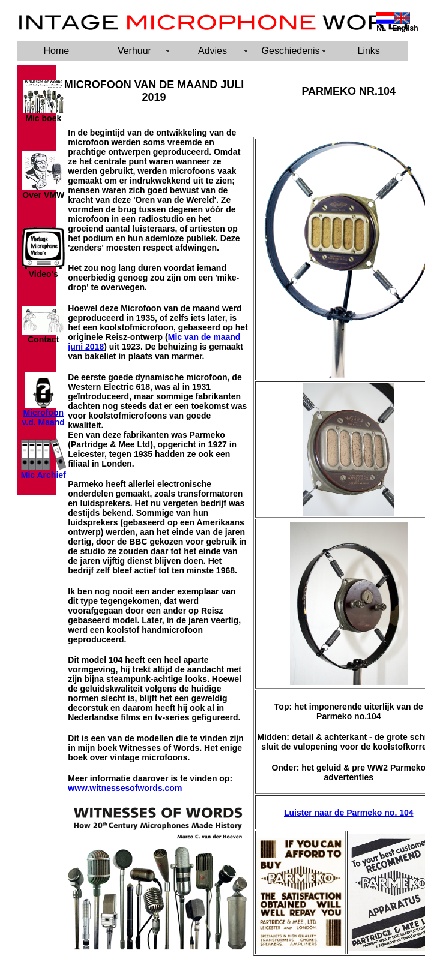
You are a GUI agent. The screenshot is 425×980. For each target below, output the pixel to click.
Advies (212, 51)
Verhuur (134, 51)
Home (56, 51)
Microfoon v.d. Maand (44, 417)
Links (369, 51)
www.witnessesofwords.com (125, 788)
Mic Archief (44, 475)
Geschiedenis (291, 51)
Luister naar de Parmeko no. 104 (349, 813)
